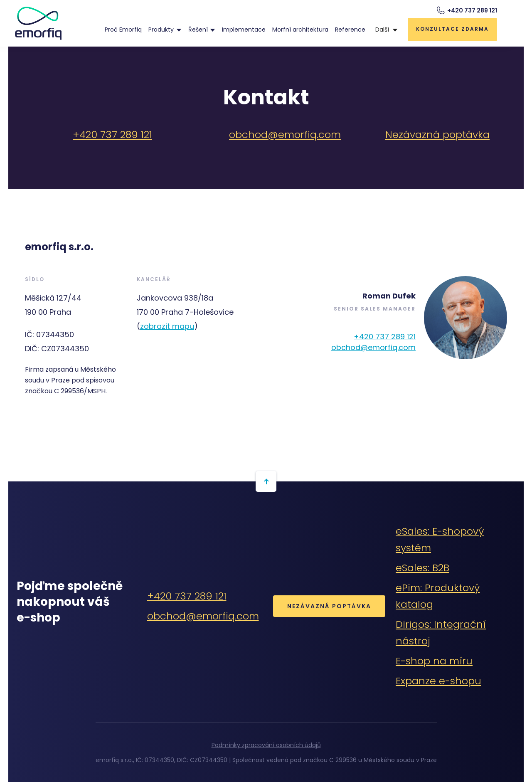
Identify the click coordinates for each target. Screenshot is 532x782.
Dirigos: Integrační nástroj (441, 633)
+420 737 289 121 (112, 134)
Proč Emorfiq (123, 30)
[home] (38, 23)
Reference (350, 30)
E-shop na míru (434, 661)
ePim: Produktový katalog (438, 596)
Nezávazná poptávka (437, 134)
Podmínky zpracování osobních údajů (266, 745)
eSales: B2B (422, 568)
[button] (165, 30)
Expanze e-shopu (438, 681)
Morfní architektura (300, 30)
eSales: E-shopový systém (440, 539)
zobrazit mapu (167, 326)
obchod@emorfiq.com (285, 134)
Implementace (244, 30)
